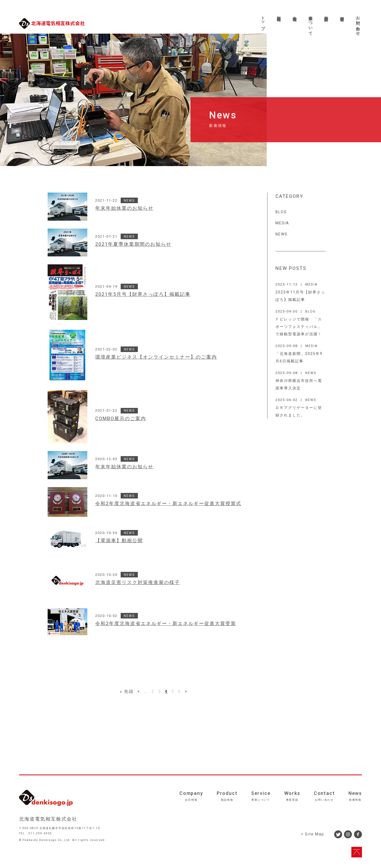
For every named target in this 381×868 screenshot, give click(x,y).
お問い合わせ (358, 23)
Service (261, 796)
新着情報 (342, 14)
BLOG (281, 212)
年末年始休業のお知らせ (124, 208)
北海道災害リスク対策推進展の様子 (138, 582)
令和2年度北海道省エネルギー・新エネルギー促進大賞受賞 (166, 624)
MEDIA (282, 223)
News (355, 796)
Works (292, 796)
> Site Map (313, 834)
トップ (263, 21)
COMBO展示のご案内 (121, 419)
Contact (324, 796)
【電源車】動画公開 (119, 541)
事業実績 (326, 14)
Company (191, 796)
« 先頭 (127, 691)
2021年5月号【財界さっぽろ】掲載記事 (143, 294)
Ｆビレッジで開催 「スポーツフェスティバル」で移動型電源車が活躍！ (299, 327)
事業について (311, 23)
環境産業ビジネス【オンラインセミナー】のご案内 (156, 357)
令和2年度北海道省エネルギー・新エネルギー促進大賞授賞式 (168, 504)
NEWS (129, 201)
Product (227, 796)
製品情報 (279, 14)
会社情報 (295, 14)
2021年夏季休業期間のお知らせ (133, 244)
